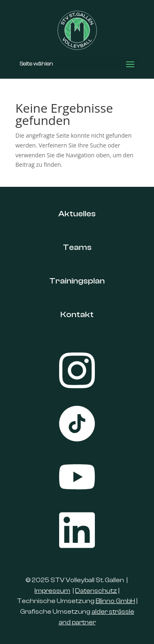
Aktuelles (77, 214)
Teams (77, 247)
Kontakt (77, 314)
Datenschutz (96, 591)
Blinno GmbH (115, 601)
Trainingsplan (77, 281)
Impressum (52, 591)
